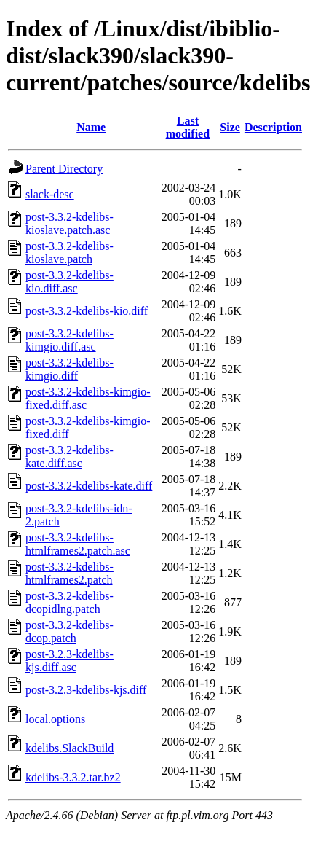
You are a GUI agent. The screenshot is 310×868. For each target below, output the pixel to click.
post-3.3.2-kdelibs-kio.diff (87, 311)
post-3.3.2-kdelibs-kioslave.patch (69, 253)
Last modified (188, 127)
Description (273, 127)
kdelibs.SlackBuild (69, 748)
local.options (55, 719)
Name (91, 127)
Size (230, 127)
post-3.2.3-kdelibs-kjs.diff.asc (69, 661)
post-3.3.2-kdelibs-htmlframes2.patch (69, 573)
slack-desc (50, 194)
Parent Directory (64, 169)
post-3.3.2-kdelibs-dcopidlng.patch (69, 602)
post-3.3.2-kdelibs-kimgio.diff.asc (69, 340)
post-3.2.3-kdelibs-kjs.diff (86, 690)
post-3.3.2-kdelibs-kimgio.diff (69, 369)
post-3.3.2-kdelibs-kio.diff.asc (69, 282)
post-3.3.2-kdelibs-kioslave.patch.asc (69, 223)
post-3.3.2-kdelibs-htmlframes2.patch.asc (78, 544)
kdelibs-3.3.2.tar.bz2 (73, 777)
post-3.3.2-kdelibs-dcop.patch (69, 632)
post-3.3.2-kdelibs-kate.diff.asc (69, 457)
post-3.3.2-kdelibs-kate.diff (89, 486)
